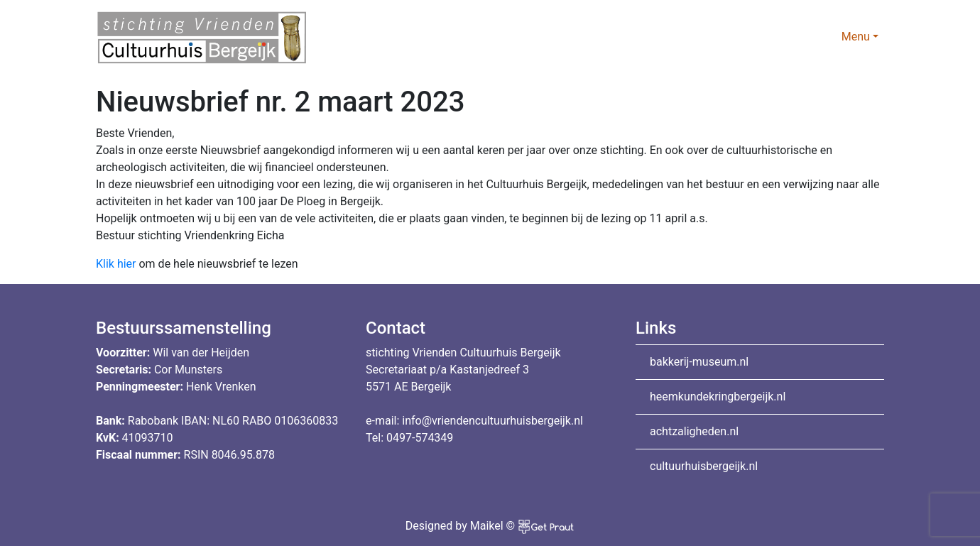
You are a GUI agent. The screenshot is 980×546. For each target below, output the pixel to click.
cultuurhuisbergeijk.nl (704, 466)
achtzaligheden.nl (694, 431)
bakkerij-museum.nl (699, 362)
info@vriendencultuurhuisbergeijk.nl (492, 421)
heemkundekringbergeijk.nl (718, 397)
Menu (856, 37)
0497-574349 (420, 438)
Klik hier (116, 264)
